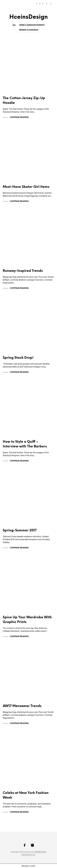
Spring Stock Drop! (18, 358)
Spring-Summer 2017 (20, 530)
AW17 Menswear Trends (22, 706)
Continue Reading (19, 117)
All (14, 25)
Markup (9, 44)
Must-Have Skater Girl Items (26, 187)
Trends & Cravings (29, 30)
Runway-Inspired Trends (23, 271)
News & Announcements (32, 25)
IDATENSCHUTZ (28, 855)
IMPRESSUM (40, 852)
